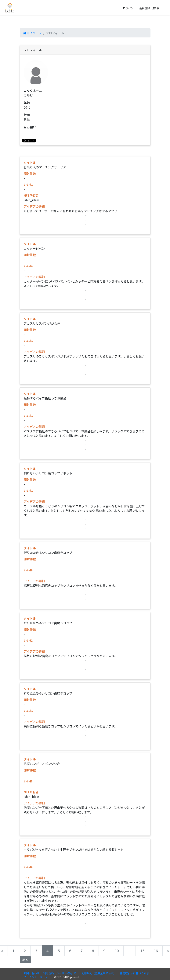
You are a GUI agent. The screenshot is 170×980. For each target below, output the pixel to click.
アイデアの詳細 (34, 206)
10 (117, 951)
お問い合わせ (31, 973)
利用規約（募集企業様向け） (99, 973)
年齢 (27, 103)
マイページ (32, 33)
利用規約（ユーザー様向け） (60, 973)
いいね (28, 184)
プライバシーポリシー (37, 977)
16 (156, 951)
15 (142, 951)
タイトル (30, 162)
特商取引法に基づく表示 (134, 973)
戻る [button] (25, 960)
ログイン (128, 8)
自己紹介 (30, 127)
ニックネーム (33, 91)
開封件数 (30, 173)
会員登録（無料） (150, 8)
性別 (27, 115)
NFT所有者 (31, 195)
